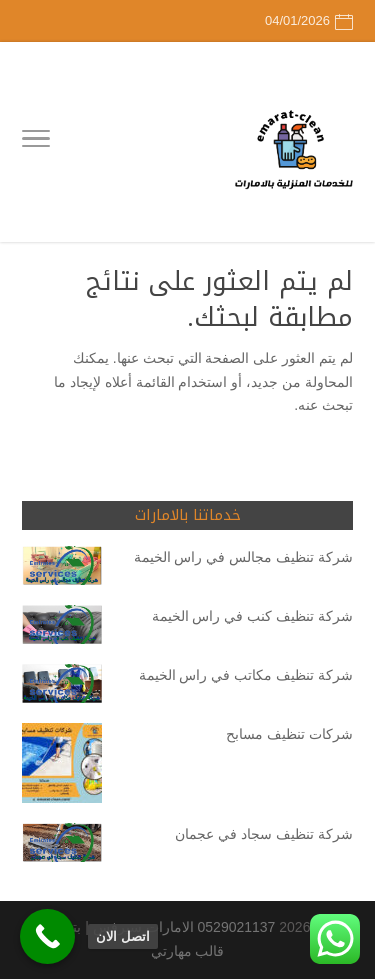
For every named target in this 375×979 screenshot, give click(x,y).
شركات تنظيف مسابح (289, 734)
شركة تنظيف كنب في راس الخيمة (252, 616)
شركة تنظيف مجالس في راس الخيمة (243, 557)
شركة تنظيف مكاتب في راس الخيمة (246, 675)
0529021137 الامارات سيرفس (184, 927)
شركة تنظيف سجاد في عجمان (264, 834)
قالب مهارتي (188, 951)
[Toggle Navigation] (36, 142)
